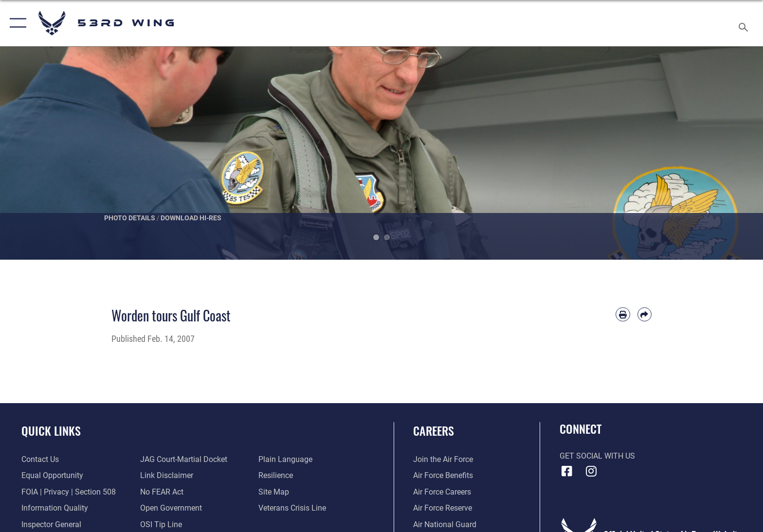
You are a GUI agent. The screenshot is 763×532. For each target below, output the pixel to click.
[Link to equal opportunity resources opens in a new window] (52, 475)
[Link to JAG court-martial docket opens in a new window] (184, 459)
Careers (434, 431)
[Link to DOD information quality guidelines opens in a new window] (55, 508)
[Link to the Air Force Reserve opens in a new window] (443, 508)
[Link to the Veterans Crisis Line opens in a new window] (292, 508)
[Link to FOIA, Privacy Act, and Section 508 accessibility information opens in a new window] (69, 492)
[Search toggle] (745, 23)
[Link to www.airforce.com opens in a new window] (443, 459)
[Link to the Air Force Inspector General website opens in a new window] (51, 524)
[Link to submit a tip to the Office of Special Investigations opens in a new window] (161, 524)
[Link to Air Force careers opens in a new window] (442, 492)
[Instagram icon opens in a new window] (591, 471)
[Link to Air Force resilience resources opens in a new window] (276, 475)
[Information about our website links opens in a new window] (167, 475)
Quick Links (51, 431)
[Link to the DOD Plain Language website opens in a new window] (285, 459)
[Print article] (623, 314)
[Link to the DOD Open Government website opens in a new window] (171, 508)
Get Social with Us (597, 456)
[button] (16, 23)
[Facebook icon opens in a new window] (567, 471)
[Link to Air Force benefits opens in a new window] (443, 475)
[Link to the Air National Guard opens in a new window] (445, 524)
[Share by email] (645, 314)
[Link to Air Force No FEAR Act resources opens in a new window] (162, 492)
